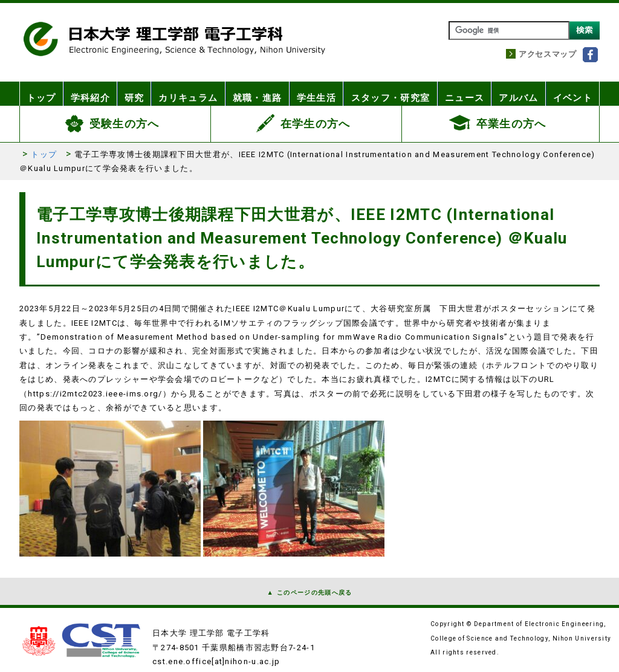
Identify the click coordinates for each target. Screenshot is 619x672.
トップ (42, 94)
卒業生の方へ (511, 124)
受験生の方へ (125, 124)
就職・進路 (261, 94)
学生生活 (319, 94)
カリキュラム (193, 94)
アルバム (518, 94)
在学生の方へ (316, 124)
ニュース (463, 94)
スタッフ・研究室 (391, 94)
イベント (572, 94)
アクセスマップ (548, 54)
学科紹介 (93, 94)
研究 (139, 94)
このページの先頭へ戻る (314, 593)
